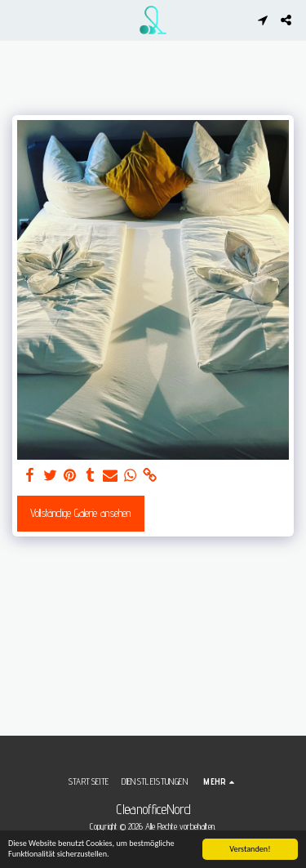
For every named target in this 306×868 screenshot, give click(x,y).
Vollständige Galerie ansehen (80, 513)
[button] (18, 20)
